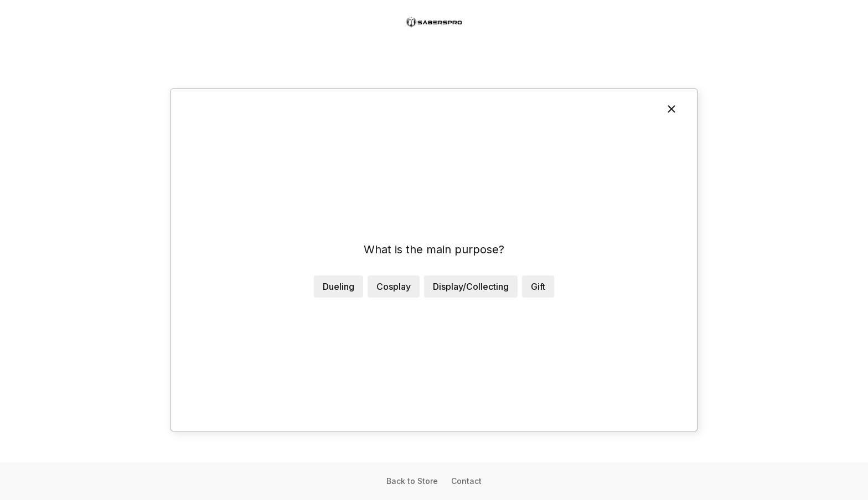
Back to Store (412, 481)
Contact (466, 481)
